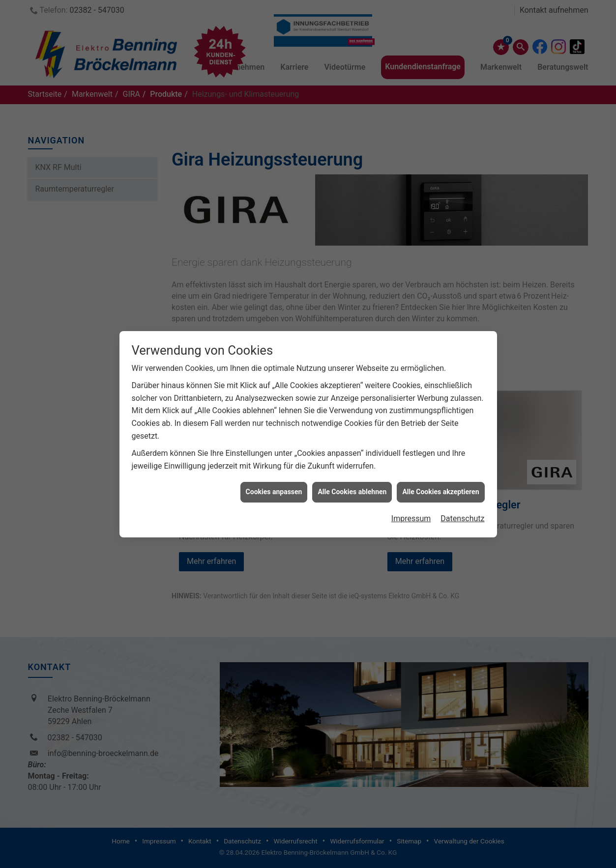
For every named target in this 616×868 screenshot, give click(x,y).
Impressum (411, 508)
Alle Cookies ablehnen (352, 482)
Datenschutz (462, 508)
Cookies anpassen (274, 482)
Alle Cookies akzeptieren (440, 482)
